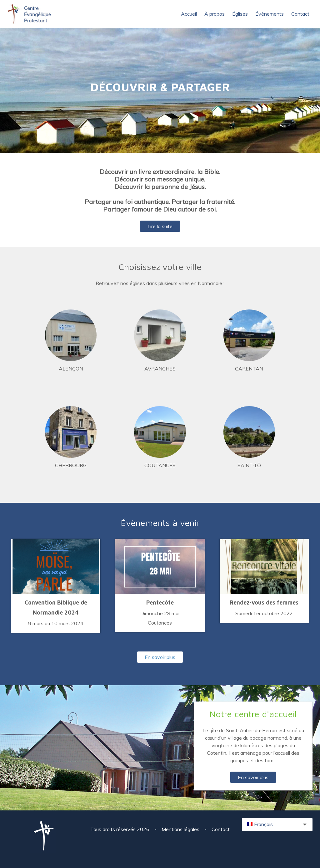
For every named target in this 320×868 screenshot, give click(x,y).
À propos (215, 14)
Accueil (189, 14)
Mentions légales (181, 829)
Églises (240, 14)
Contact (300, 14)
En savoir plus (160, 657)
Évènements (270, 14)
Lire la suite (160, 226)
